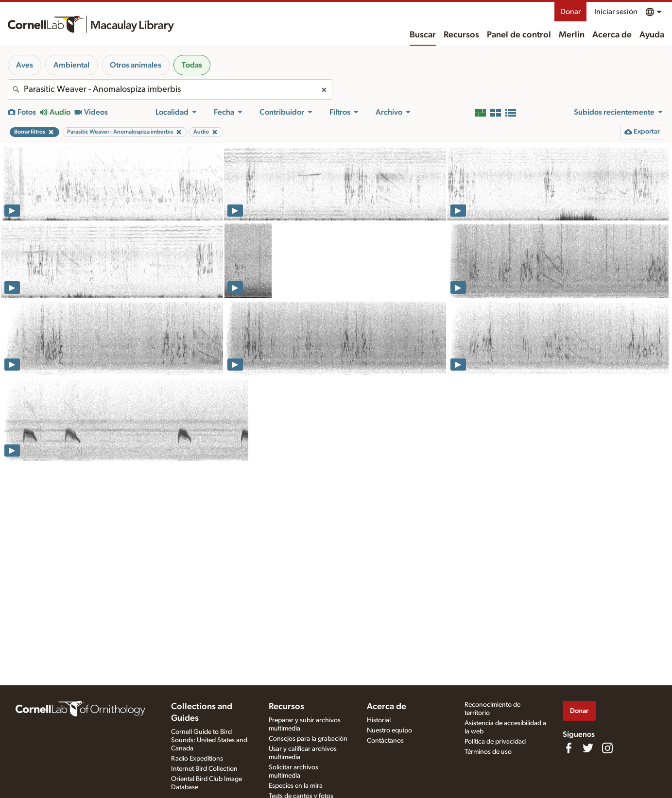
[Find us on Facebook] (569, 748)
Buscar (423, 35)
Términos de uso (488, 752)
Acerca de (612, 35)
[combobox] (170, 89)
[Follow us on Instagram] (607, 748)
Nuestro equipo (389, 730)
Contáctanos (385, 741)
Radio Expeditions (197, 759)
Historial (379, 720)
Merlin (572, 35)
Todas (192, 65)
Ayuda (652, 35)
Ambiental (71, 65)
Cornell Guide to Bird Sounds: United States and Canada (209, 740)
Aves (25, 65)
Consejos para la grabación (308, 739)
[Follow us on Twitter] (588, 748)
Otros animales (136, 65)
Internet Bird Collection (204, 769)
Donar (570, 12)
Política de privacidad (495, 742)
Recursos (461, 35)
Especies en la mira (296, 786)
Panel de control (519, 35)
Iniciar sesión (616, 12)
